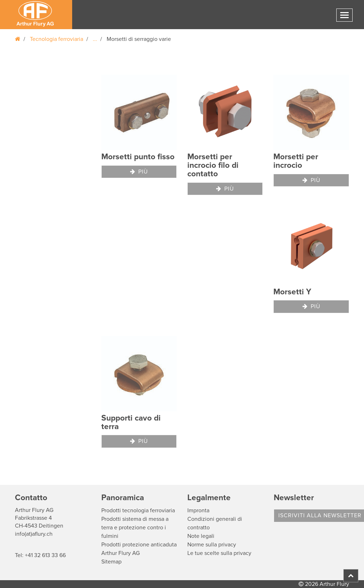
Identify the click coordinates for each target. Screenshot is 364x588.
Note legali (201, 536)
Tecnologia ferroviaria (57, 39)
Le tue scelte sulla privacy (219, 553)
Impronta (198, 511)
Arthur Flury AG (121, 553)
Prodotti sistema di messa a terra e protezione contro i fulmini (135, 528)
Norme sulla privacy (212, 545)
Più (139, 172)
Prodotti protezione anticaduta (139, 545)
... (95, 39)
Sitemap (111, 562)
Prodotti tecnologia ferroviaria (138, 511)
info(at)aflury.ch (34, 534)
